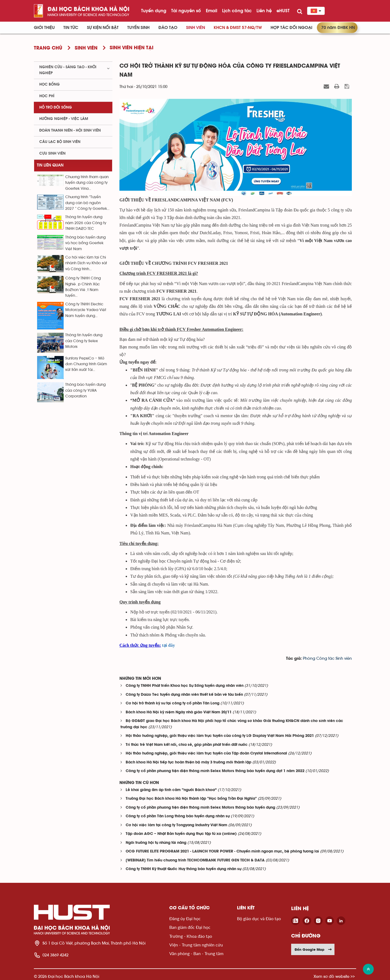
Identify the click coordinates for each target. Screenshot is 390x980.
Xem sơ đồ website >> (334, 976)
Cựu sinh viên (52, 153)
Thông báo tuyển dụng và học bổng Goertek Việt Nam (85, 243)
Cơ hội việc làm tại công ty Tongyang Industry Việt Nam (176, 825)
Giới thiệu (44, 28)
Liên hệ (264, 11)
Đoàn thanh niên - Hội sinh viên (70, 130)
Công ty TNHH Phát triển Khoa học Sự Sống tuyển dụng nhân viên (185, 686)
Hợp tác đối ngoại (291, 28)
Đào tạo (168, 28)
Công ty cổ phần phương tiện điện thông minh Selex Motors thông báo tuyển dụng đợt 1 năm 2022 (215, 771)
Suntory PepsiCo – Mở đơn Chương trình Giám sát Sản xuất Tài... (86, 364)
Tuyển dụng (154, 11)
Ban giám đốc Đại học (190, 927)
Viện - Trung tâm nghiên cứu (196, 945)
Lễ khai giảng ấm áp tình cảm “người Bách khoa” (171, 790)
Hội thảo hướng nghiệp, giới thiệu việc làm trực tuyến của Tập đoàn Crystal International (206, 754)
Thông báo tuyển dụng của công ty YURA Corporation (85, 391)
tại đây (168, 645)
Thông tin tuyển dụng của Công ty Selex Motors (84, 341)
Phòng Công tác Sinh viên (327, 659)
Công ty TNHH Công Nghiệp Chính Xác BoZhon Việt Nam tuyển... (83, 287)
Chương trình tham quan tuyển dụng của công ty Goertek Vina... (87, 183)
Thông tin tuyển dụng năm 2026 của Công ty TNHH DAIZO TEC (86, 223)
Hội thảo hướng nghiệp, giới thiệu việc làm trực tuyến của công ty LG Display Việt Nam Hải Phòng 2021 (220, 736)
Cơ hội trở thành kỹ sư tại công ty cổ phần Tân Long (173, 703)
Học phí (47, 96)
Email (212, 11)
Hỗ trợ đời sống (56, 107)
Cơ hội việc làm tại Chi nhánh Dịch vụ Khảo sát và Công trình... (86, 263)
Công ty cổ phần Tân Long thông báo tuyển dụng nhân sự (178, 816)
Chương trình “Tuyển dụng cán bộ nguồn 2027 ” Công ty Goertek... (87, 203)
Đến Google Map (313, 949)
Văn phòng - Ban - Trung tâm (196, 953)
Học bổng (50, 84)
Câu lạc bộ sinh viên (60, 142)
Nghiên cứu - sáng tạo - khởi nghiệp (68, 70)
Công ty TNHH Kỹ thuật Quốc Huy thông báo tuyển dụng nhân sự (183, 869)
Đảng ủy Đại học (185, 918)
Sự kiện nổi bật (103, 28)
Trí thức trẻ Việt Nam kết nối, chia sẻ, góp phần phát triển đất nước (187, 745)
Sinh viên (196, 28)
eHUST (283, 11)
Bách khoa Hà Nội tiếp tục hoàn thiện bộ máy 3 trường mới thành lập (188, 762)
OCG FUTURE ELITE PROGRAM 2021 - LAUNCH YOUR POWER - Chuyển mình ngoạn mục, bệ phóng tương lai (222, 852)
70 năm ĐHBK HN (338, 28)
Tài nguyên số (186, 11)
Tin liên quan (50, 165)
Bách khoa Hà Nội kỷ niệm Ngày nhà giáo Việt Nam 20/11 (179, 712)
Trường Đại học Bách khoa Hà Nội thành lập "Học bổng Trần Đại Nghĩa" (191, 799)
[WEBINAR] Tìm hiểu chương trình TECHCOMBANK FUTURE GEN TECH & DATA (195, 860)
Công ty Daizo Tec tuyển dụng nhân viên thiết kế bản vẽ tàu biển (184, 695)
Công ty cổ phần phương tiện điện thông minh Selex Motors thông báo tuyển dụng (200, 808)
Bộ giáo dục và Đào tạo (259, 918)
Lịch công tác (237, 11)
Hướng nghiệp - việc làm (64, 119)
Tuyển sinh (138, 28)
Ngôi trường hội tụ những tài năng (156, 843)
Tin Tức (71, 28)
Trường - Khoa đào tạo (191, 936)
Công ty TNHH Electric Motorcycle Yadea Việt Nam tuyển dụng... (86, 310)
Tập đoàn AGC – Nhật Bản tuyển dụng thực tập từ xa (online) (181, 834)
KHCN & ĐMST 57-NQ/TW (238, 28)
